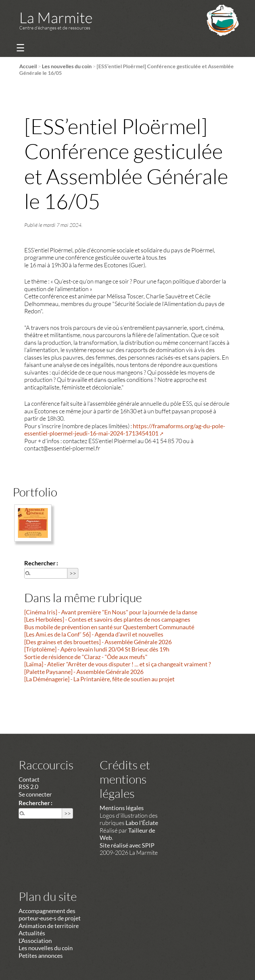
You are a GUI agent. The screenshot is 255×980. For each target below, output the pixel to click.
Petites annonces (41, 955)
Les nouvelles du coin (67, 66)
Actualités (32, 933)
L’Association (35, 941)
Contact (29, 779)
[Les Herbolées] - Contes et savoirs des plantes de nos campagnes (107, 619)
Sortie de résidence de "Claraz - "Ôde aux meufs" (86, 657)
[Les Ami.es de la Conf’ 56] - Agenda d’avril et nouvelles (94, 634)
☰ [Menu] (20, 48)
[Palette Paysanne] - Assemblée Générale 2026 (84, 672)
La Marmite (56, 17)
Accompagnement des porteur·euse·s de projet (50, 915)
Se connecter (35, 794)
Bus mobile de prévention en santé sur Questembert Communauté (109, 627)
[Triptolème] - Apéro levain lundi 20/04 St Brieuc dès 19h (97, 649)
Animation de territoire (49, 926)
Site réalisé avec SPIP (127, 845)
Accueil (28, 66)
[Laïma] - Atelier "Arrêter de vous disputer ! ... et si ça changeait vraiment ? (118, 664)
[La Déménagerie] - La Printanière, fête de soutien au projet (99, 679)
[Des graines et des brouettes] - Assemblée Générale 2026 (98, 642)
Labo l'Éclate (142, 823)
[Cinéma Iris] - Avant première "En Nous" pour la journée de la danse (111, 612)
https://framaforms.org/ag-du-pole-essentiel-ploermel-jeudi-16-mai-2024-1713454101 (125, 430)
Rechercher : (41, 563)
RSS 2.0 (28, 787)
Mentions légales (122, 808)
